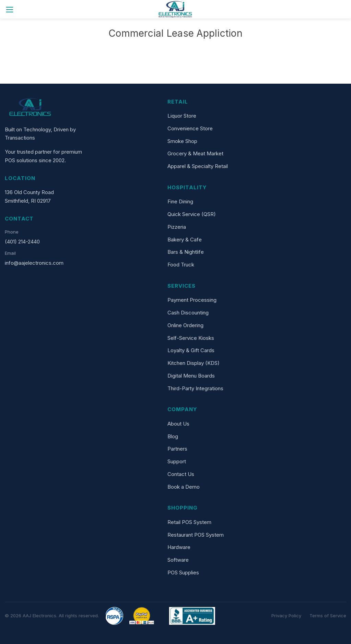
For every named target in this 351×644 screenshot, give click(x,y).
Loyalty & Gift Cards (191, 350)
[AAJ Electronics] (30, 108)
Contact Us (181, 474)
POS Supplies (183, 573)
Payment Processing (192, 300)
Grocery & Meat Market (195, 153)
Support (177, 461)
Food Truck (181, 265)
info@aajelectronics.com (34, 263)
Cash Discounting (188, 313)
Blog (173, 436)
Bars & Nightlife (186, 252)
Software (178, 560)
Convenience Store (190, 128)
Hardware (179, 547)
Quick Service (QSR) (192, 214)
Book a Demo (184, 487)
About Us (178, 424)
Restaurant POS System (196, 535)
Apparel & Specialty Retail (198, 166)
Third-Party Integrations (195, 388)
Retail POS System (189, 522)
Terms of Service (328, 616)
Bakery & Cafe (185, 240)
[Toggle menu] (9, 9)
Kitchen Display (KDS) (194, 363)
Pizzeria (177, 227)
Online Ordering (185, 325)
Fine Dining (180, 201)
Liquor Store (182, 116)
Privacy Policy (286, 616)
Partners (177, 449)
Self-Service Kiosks (191, 338)
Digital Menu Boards (191, 376)
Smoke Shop (182, 141)
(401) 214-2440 (22, 242)
